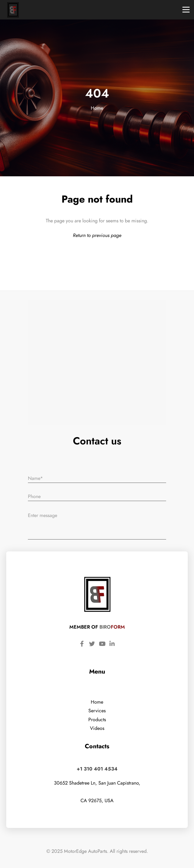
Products (97, 719)
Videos (97, 728)
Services (97, 711)
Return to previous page (97, 235)
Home (97, 108)
